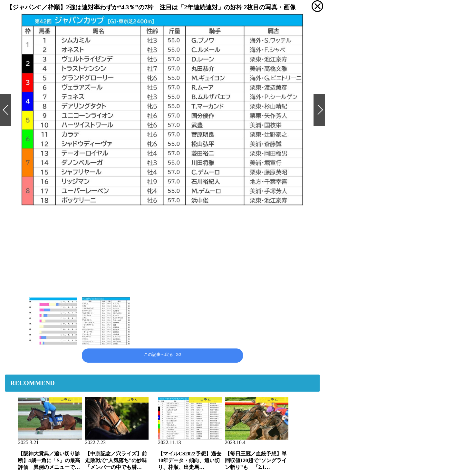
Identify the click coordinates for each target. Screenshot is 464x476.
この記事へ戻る (163, 354)
